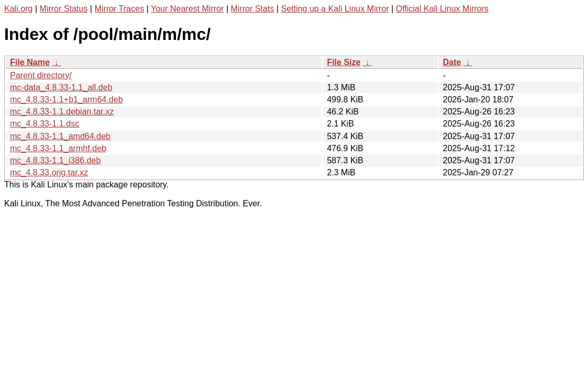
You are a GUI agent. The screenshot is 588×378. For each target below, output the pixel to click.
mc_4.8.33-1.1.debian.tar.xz (62, 112)
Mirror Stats (252, 9)
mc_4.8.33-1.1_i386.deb (55, 160)
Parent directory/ (41, 75)
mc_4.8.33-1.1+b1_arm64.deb (66, 99)
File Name (30, 62)
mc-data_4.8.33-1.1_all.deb (61, 87)
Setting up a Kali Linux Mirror (335, 9)
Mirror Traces (119, 9)
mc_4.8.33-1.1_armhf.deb (58, 148)
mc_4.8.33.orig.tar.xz (49, 172)
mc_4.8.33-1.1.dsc (45, 124)
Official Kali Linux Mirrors (442, 9)
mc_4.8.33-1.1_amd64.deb (60, 136)
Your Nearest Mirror (187, 9)
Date (452, 62)
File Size (344, 62)
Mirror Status (64, 9)
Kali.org (18, 9)
